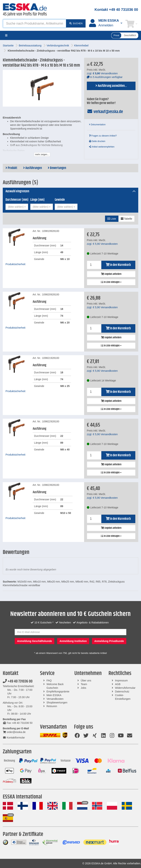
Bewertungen (57, 168)
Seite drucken (97, 141)
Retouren (52, 706)
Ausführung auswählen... (111, 86)
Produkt (11, 168)
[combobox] (17, 207)
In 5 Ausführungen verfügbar (105, 77)
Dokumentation (97, 125)
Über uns (86, 680)
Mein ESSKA (54, 695)
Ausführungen (32, 168)
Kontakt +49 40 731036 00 (116, 10)
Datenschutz (122, 692)
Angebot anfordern (111, 274)
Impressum (121, 680)
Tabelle (126, 219)
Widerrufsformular (125, 688)
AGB (118, 684)
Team (84, 684)
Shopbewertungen (57, 703)
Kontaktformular (14, 738)
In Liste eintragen (111, 282)
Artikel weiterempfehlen (102, 147)
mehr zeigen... (42, 154)
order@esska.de (14, 732)
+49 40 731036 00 (18, 681)
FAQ (49, 680)
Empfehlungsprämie (58, 692)
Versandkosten (55, 699)
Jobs (84, 688)
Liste (112, 219)
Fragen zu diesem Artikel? (103, 136)
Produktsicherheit (15, 264)
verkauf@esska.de (105, 112)
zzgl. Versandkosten (102, 73)
